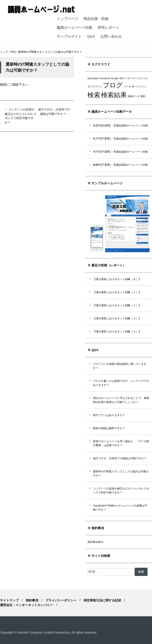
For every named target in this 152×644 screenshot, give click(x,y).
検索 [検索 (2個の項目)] (94, 95)
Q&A (91, 36)
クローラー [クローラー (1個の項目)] (131, 78)
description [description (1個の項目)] (93, 78)
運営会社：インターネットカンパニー (26, 605)
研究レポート (108, 28)
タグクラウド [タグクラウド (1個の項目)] (95, 86)
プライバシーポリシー (61, 600)
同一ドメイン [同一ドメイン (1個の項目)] (139, 86)
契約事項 (32, 600)
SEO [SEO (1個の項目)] (122, 78)
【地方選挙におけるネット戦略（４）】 (117, 332)
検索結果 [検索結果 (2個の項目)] (114, 95)
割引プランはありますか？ (109, 415)
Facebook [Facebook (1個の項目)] (105, 78)
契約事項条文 (95, 542)
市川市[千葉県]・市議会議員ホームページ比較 (121, 152)
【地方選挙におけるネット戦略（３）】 (117, 318)
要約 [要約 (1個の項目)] (143, 96)
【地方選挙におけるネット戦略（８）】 (117, 279)
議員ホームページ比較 (75, 28)
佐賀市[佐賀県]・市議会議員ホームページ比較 (121, 126)
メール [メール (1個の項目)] (127, 86)
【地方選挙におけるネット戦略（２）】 (117, 305)
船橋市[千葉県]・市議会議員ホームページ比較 (121, 165)
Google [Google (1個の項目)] (115, 78)
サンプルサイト (69, 36)
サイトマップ (9, 600)
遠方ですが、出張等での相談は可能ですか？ (120, 458)
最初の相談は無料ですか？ (109, 428)
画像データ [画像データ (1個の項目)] (134, 96)
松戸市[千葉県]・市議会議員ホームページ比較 (121, 139)
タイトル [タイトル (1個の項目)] (143, 78)
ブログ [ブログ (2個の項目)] (113, 85)
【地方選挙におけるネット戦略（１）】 (117, 292)
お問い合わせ (111, 36)
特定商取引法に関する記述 (102, 600)
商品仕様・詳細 (96, 19)
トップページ (67, 19)
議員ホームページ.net (41, 9)
